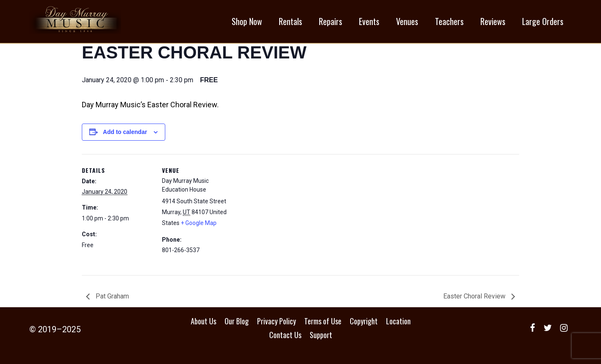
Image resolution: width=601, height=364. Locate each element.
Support (321, 335)
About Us (203, 321)
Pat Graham (111, 296)
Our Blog (237, 321)
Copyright (364, 321)
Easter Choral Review (475, 296)
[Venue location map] (286, 212)
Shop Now (247, 21)
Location (398, 321)
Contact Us (285, 335)
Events (369, 21)
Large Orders (543, 21)
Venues (407, 21)
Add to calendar (125, 132)
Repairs (331, 21)
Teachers (449, 21)
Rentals (290, 21)
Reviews (493, 21)
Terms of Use (323, 321)
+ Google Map (199, 223)
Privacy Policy (277, 321)
